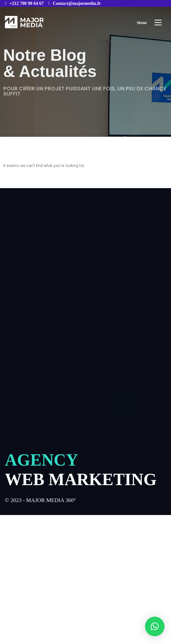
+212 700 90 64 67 (27, 3)
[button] (155, 626)
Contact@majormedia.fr (77, 3)
